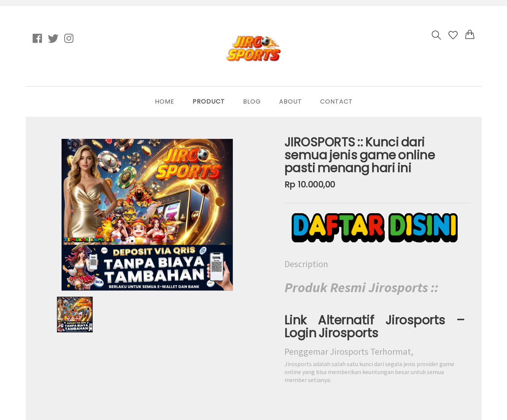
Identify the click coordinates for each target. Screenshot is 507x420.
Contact (336, 101)
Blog (252, 101)
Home (165, 101)
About (291, 101)
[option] (147, 215)
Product (209, 101)
